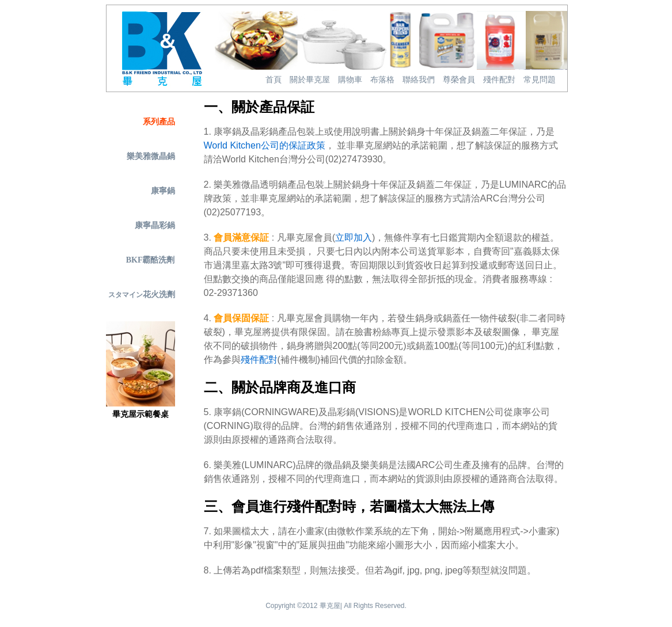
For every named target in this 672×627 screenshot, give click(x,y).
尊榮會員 (459, 80)
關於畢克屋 (310, 80)
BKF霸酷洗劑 (151, 260)
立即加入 (354, 238)
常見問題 (540, 80)
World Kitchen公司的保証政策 (265, 145)
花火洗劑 (142, 294)
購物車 (350, 80)
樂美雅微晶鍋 (151, 156)
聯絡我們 (419, 80)
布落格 (382, 80)
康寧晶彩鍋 (155, 225)
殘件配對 (499, 80)
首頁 (274, 80)
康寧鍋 (163, 191)
